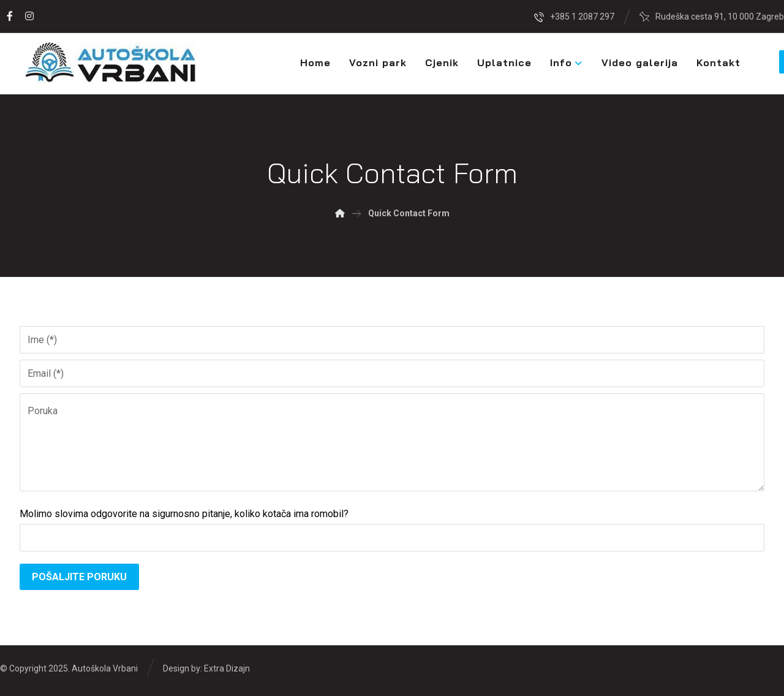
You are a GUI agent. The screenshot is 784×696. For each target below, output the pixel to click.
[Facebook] (10, 16)
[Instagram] (29, 16)
